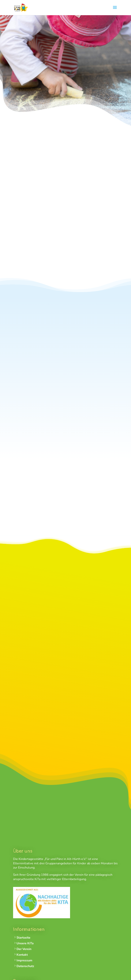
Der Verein (24, 949)
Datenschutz (25, 966)
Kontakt (22, 955)
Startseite (23, 938)
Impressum (24, 961)
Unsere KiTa (25, 943)
